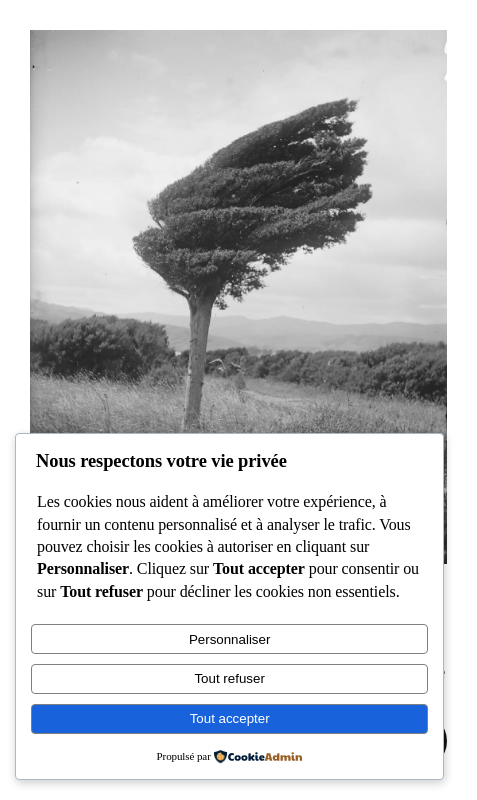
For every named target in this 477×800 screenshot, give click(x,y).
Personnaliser (230, 639)
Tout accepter (230, 718)
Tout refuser (229, 678)
